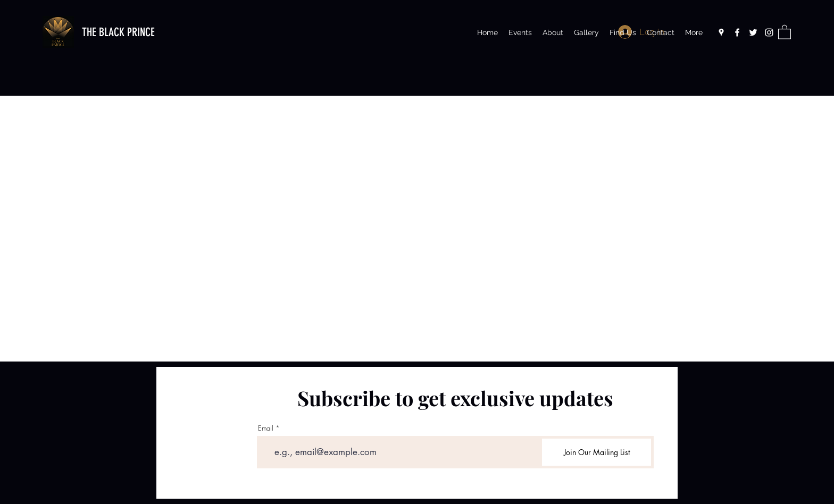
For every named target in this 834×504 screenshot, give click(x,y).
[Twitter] (753, 32)
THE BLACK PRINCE (118, 32)
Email (266, 428)
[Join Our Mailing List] (597, 452)
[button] (785, 32)
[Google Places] (721, 32)
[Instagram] (769, 32)
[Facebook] (737, 32)
